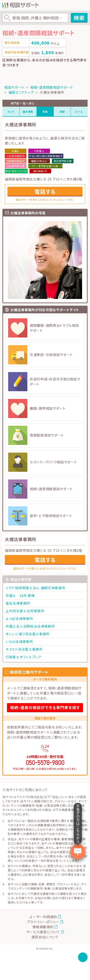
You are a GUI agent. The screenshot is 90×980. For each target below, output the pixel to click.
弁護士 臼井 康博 (20, 595)
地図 (62, 112)
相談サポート (14, 87)
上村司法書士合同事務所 (25, 611)
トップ (11, 112)
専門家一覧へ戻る (23, 103)
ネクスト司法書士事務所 (24, 649)
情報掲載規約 (43, 927)
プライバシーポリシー (43, 922)
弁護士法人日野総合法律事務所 (30, 626)
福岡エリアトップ (21, 92)
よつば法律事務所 (19, 618)
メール (79, 112)
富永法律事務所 (18, 603)
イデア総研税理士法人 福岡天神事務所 (36, 588)
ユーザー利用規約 (43, 917)
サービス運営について (43, 932)
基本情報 (28, 112)
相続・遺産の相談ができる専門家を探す (45, 707)
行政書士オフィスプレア (24, 657)
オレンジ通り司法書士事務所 (28, 634)
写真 (45, 112)
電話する (45, 191)
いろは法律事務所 (19, 642)
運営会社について (45, 937)
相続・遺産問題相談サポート (52, 87)
